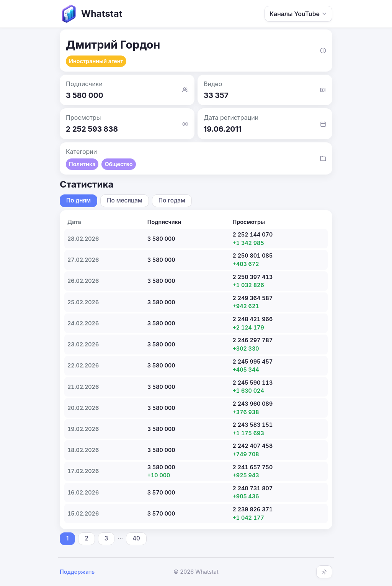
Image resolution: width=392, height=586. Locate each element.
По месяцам (125, 200)
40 (136, 538)
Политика (82, 164)
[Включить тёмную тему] (324, 572)
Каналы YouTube (298, 14)
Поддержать (77, 572)
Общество (118, 164)
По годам (172, 200)
